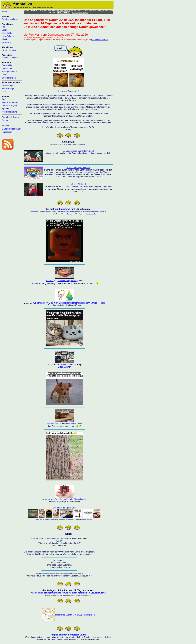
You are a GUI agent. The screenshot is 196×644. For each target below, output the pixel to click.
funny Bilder (7, 65)
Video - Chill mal (78, 184)
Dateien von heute (10, 19)
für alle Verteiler (9, 50)
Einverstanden (64, 13)
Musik (5, 39)
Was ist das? (34, 212)
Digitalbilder (7, 33)
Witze (4, 75)
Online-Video (50, 281)
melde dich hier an (99, 40)
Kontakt (5, 126)
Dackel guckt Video (67, 423)
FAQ (4, 99)
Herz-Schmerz (8, 36)
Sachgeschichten (10, 72)
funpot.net (65, 209)
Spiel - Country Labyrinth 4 (78, 168)
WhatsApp (7, 42)
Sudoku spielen (9, 78)
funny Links (7, 68)
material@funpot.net (101, 212)
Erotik (5, 30)
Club (4, 92)
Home (5, 12)
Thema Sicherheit (10, 102)
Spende (5, 109)
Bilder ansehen (64, 367)
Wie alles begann (10, 106)
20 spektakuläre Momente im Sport (78, 151)
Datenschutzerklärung (12, 129)
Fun (4, 27)
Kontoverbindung (10, 112)
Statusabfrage (8, 89)
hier (91, 576)
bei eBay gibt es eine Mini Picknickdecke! (69, 499)
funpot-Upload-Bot (91, 214)
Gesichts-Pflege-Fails (67, 281)
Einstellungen (8, 85)
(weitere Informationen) (80, 13)
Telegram (70, 214)
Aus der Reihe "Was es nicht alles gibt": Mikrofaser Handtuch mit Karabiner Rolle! (69, 303)
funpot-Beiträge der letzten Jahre (68, 635)
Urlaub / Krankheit (10, 58)
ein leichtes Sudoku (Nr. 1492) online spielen (75, 615)
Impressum (7, 132)
